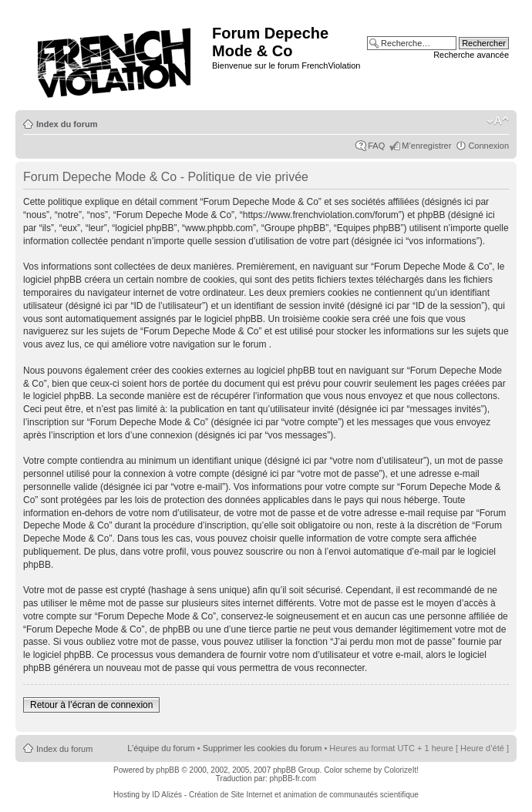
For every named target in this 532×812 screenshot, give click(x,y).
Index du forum (67, 124)
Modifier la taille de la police (498, 121)
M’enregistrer (426, 146)
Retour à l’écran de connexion (91, 705)
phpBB (168, 770)
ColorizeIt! (401, 770)
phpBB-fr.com (293, 778)
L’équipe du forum (161, 748)
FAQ (376, 146)
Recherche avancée (471, 55)
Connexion (488, 146)
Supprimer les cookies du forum (263, 748)
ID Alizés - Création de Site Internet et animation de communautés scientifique (285, 795)
